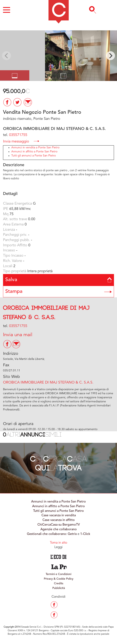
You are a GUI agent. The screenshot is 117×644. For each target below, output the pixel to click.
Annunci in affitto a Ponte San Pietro (34, 152)
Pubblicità (59, 588)
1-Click (85, 534)
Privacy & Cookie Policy (59, 579)
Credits (59, 583)
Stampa (58, 292)
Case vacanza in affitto (59, 520)
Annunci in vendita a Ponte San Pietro (35, 148)
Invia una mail (18, 335)
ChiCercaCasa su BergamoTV (59, 525)
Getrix (72, 534)
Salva (58, 280)
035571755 (18, 135)
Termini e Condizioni (58, 574)
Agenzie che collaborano (59, 529)
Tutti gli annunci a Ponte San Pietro (34, 156)
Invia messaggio (21, 141)
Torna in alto (58, 543)
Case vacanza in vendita (59, 515)
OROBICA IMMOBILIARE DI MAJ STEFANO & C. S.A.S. (48, 383)
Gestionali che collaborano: (47, 534)
